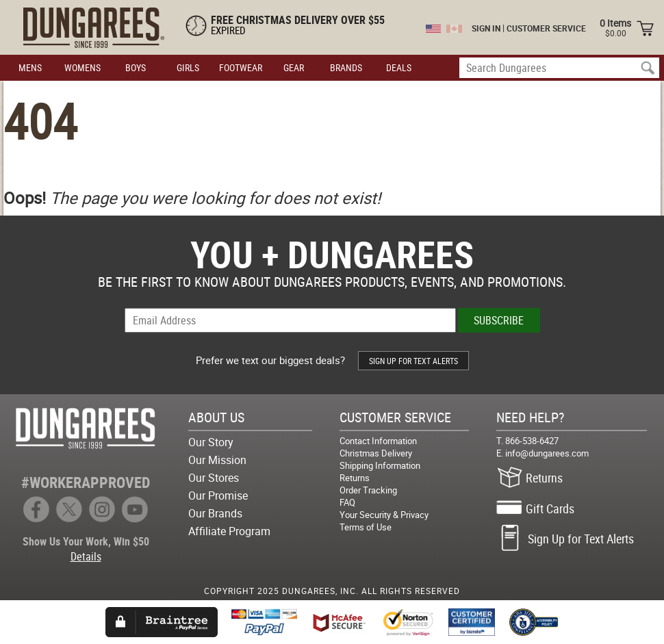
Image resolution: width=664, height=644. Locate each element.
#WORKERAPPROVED (86, 482)
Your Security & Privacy (384, 515)
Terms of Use (366, 527)
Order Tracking (368, 490)
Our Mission (217, 460)
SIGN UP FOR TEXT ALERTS (413, 361)
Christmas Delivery (376, 453)
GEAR (294, 67)
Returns (355, 478)
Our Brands (215, 513)
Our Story (211, 442)
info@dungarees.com (547, 453)
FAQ (347, 502)
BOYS (136, 67)
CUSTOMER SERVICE (546, 28)
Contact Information (378, 441)
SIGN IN (486, 28)
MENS (30, 67)
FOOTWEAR (241, 67)
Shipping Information (380, 465)
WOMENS (82, 67)
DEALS (399, 67)
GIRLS (188, 67)
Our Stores (214, 478)
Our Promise (218, 495)
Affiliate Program (229, 531)
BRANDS (346, 67)
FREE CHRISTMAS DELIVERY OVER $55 (298, 20)
